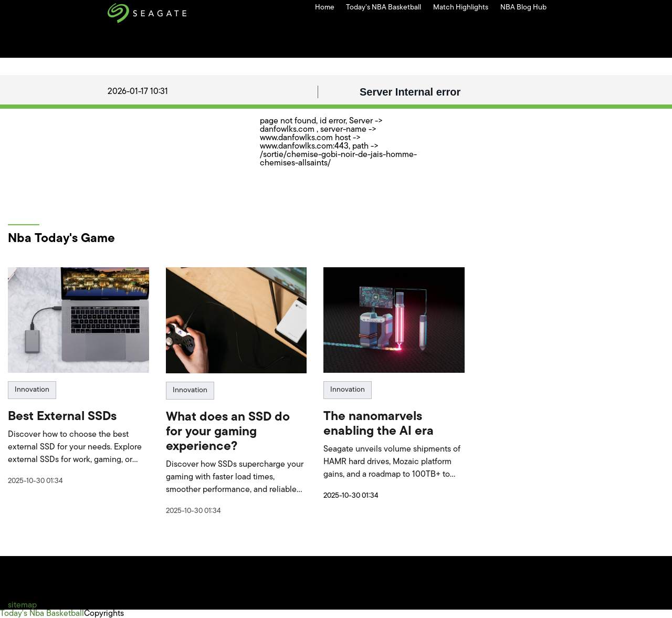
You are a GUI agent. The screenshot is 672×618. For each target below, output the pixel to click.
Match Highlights (461, 8)
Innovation (32, 390)
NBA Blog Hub (523, 8)
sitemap (22, 605)
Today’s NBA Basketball (384, 8)
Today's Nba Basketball (42, 614)
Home (325, 8)
